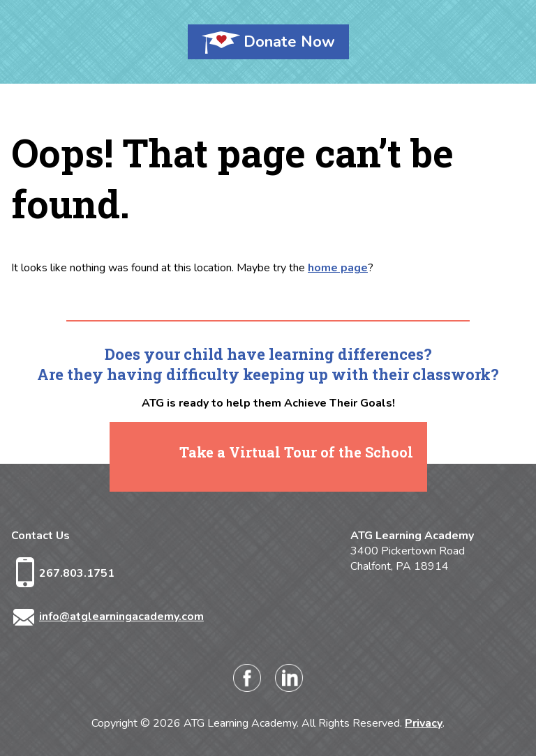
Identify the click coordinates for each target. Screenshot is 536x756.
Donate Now (289, 42)
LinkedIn (289, 678)
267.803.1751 (77, 573)
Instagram (205, 678)
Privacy (424, 723)
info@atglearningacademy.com (121, 617)
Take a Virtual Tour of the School (296, 452)
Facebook (247, 678)
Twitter (331, 678)
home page (338, 268)
